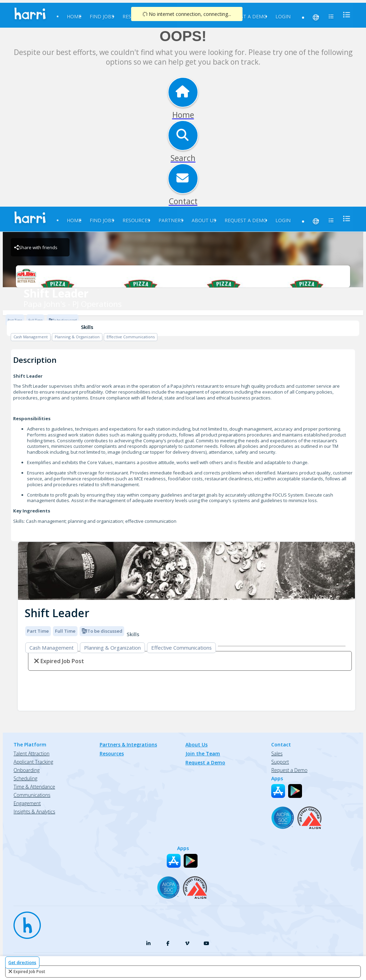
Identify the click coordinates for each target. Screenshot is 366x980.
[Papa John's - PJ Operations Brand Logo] (183, 276)
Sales (277, 753)
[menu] (345, 15)
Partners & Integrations (128, 745)
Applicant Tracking (33, 762)
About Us (204, 220)
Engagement (27, 803)
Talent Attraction (31, 753)
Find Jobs (102, 16)
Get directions (22, 963)
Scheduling (25, 778)
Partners (171, 220)
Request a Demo (246, 16)
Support (280, 762)
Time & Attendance (34, 787)
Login (283, 16)
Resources (136, 220)
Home (74, 16)
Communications (32, 795)
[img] (186, 571)
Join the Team (203, 753)
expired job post (29, 972)
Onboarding (26, 770)
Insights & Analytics (34, 812)
